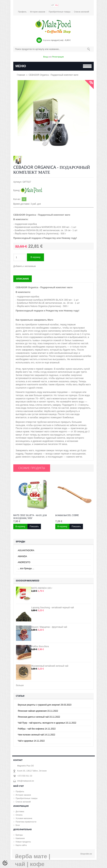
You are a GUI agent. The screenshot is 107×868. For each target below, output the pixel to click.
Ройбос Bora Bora (40, 646)
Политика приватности (26, 822)
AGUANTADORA (26, 550)
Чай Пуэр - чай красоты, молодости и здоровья (47, 723)
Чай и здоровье (31, 741)
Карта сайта (21, 845)
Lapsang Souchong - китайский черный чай (53, 608)
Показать (34, 526)
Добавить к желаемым (25, 266)
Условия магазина (24, 818)
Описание (23, 279)
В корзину (35, 257)
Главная (21, 75)
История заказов (38, 12)
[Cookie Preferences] (5, 863)
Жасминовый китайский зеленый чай (50, 666)
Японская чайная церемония (38, 711)
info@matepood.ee (26, 781)
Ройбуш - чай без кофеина (37, 729)
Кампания (20, 838)
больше (20, 685)
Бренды (19, 835)
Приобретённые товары (60, 12)
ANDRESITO (24, 562)
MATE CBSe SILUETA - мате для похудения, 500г (30, 517)
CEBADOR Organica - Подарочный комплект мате (54, 75)
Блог (18, 825)
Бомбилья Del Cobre (67, 515)
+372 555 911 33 (25, 776)
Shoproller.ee (86, 854)
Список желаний (82, 12)
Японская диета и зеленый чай (39, 717)
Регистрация (58, 57)
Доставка (20, 811)
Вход (46, 57)
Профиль (22, 12)
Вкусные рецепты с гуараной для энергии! (45, 705)
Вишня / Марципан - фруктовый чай (49, 627)
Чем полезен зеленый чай (36, 735)
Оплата (19, 815)
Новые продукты (23, 842)
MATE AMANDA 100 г (42, 588)
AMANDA (22, 556)
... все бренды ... (26, 568)
